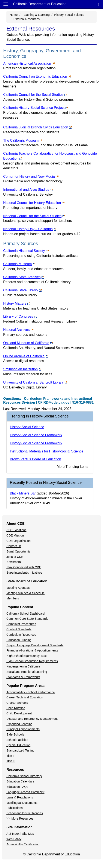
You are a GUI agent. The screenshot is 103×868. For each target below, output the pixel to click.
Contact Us (14, 546)
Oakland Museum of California (28, 343)
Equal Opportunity (18, 551)
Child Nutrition (16, 708)
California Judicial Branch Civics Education (37, 127)
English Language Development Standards (35, 645)
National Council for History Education (34, 203)
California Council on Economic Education (37, 76)
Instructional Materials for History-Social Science (47, 451)
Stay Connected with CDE (24, 567)
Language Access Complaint (25, 792)
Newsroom (14, 562)
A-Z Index (13, 834)
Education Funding (19, 640)
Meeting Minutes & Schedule (25, 593)
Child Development (19, 713)
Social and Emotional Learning (27, 672)
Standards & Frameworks (23, 677)
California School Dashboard (25, 614)
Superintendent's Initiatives (24, 573)
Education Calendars (20, 781)
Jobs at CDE (15, 557)
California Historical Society (26, 251)
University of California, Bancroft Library (35, 382)
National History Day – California (30, 229)
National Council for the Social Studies (34, 216)
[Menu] (6, 4)
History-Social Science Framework (36, 435)
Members (13, 598)
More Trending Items (72, 467)
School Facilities (17, 740)
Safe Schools (15, 734)
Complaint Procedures (21, 624)
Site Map (28, 834)
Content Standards (19, 629)
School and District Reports (25, 813)
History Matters (17, 303)
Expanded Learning (19, 724)
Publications (15, 808)
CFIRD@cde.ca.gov (54, 402)
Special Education (18, 745)
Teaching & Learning (36, 15)
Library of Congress (20, 316)
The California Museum (23, 140)
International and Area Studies (28, 190)
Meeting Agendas (18, 588)
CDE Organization (19, 541)
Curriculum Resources (21, 635)
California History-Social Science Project (36, 108)
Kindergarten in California (23, 666)
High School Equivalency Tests (27, 656)
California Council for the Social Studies (35, 95)
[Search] (99, 4)
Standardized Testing (20, 750)
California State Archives (24, 277)
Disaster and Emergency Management (32, 719)
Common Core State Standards (27, 619)
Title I (10, 756)
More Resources (22, 819)
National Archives (18, 330)
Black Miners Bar (23, 493)
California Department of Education (40, 4)
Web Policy (14, 839)
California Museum (19, 264)
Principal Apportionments (23, 729)
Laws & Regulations (20, 797)
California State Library (22, 290)
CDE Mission (15, 535)
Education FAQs (17, 787)
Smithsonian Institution (22, 369)
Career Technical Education (25, 697)
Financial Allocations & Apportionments (32, 650)
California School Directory (24, 776)
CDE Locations (16, 530)
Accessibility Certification (23, 844)
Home (14, 15)
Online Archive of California (26, 356)
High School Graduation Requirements (32, 661)
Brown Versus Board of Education (35, 459)
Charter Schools (17, 703)
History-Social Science (69, 15)
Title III (11, 761)
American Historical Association (29, 63)
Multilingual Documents (22, 803)
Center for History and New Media (31, 177)
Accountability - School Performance (31, 692)
